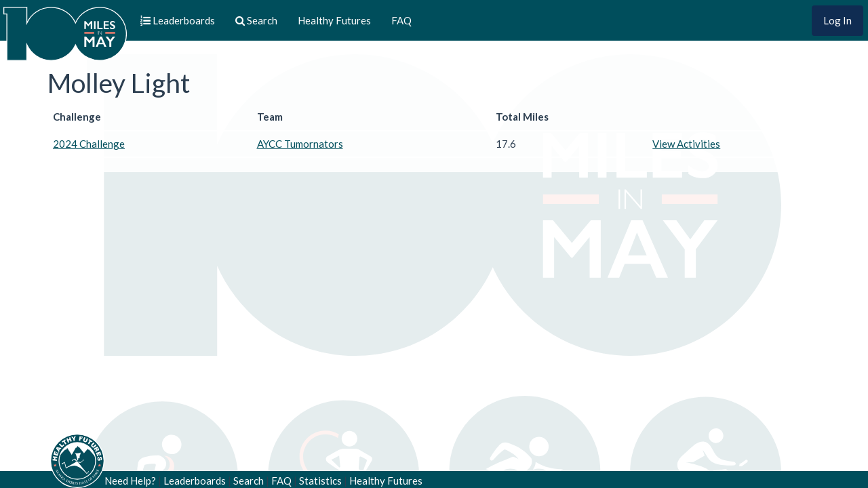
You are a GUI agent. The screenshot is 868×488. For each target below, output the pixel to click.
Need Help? (130, 481)
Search (249, 481)
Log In (837, 20)
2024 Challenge (89, 144)
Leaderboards (195, 481)
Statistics (320, 481)
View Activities (686, 144)
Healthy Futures (334, 20)
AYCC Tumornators (300, 144)
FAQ (401, 20)
